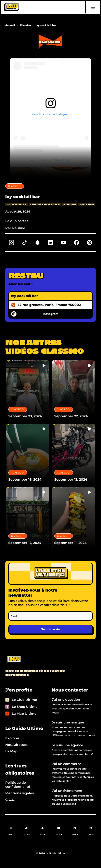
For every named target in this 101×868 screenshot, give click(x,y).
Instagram (51, 314)
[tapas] (70, 205)
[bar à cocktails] (45, 205)
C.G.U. (10, 800)
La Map (11, 751)
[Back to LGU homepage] (14, 660)
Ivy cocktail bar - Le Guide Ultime (50, 160)
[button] (92, 7)
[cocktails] (16, 205)
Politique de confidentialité (18, 785)
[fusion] (87, 205)
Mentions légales (20, 793)
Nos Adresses (16, 745)
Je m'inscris (50, 629)
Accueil (10, 25)
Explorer (12, 738)
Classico (25, 25)
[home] (11, 7)
